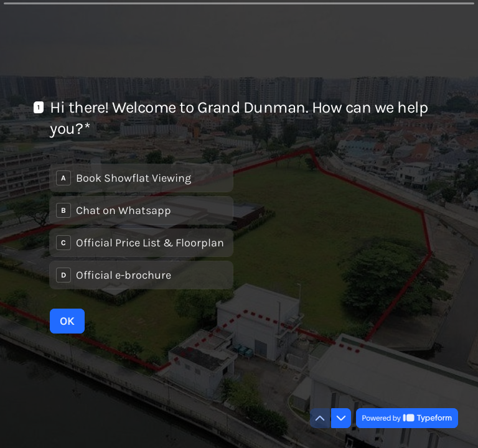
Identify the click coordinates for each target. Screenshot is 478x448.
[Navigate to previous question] (320, 418)
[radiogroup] (141, 226)
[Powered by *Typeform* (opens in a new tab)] (407, 418)
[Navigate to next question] (341, 418)
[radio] (141, 178)
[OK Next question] (67, 321)
